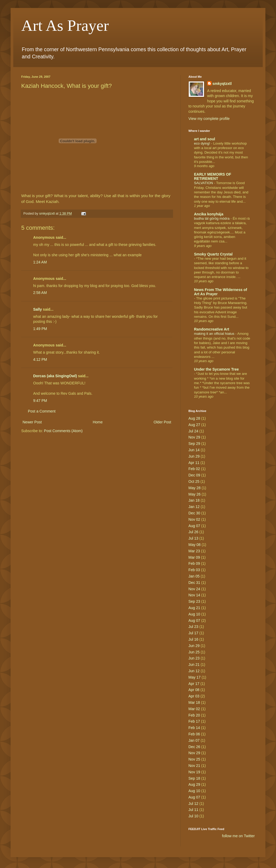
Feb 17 (194, 721)
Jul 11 (193, 810)
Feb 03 (194, 570)
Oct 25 (194, 481)
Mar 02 (194, 709)
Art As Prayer (65, 25)
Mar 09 (194, 557)
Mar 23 (194, 551)
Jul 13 (193, 538)
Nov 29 (194, 437)
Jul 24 (193, 431)
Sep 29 (194, 444)
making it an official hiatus (215, 334)
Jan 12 (194, 507)
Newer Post (32, 422)
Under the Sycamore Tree (216, 369)
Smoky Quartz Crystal (213, 254)
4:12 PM (40, 359)
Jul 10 (193, 816)
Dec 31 (194, 583)
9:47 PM (40, 401)
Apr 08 (194, 690)
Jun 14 (194, 450)
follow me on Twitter (238, 836)
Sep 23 (194, 601)
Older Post (162, 422)
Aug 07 (194, 526)
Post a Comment (42, 411)
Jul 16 (193, 639)
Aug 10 (194, 614)
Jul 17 (193, 633)
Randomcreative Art (212, 329)
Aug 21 (194, 608)
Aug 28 (194, 418)
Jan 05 (194, 576)
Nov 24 (194, 589)
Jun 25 (194, 652)
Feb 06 (194, 734)
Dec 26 (194, 747)
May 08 (195, 545)
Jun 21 (194, 665)
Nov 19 (194, 772)
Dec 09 (194, 475)
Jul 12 (193, 804)
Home (98, 422)
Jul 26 (193, 532)
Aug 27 (194, 425)
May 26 (195, 494)
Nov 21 (194, 766)
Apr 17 (194, 684)
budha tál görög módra (212, 218)
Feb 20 (194, 715)
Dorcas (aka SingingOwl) (55, 376)
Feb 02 (194, 469)
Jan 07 (194, 740)
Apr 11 (194, 463)
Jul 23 (193, 627)
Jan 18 (194, 500)
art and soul (204, 139)
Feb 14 (194, 728)
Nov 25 (194, 759)
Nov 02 (194, 519)
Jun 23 (194, 658)
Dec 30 (194, 513)
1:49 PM (40, 329)
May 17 (195, 677)
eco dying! (202, 143)
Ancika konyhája (209, 214)
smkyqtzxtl (222, 84)
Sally (38, 309)
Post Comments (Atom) (63, 431)
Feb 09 (194, 563)
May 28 (195, 488)
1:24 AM (40, 262)
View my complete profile (209, 119)
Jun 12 (194, 671)
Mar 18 (194, 702)
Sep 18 (194, 778)
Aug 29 (194, 784)
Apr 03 (194, 696)
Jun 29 (194, 456)
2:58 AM (40, 293)
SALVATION (204, 183)
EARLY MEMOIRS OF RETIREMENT (213, 176)
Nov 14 (194, 595)
